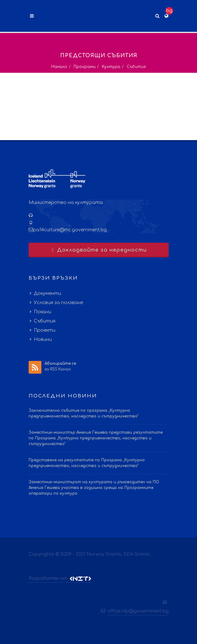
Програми (84, 67)
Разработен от (60, 579)
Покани (42, 312)
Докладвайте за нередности (98, 250)
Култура (111, 67)
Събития (45, 321)
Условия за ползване (58, 303)
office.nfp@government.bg (138, 611)
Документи (47, 293)
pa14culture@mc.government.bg (70, 230)
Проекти (45, 330)
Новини (43, 339)
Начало (59, 67)
